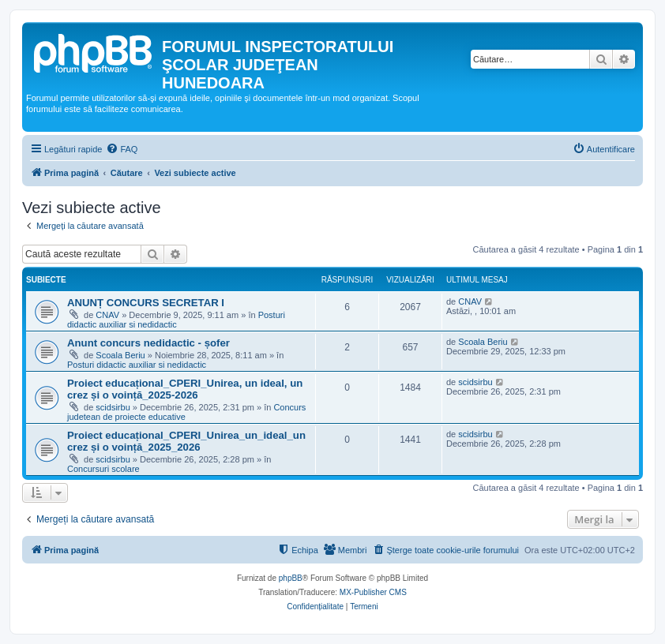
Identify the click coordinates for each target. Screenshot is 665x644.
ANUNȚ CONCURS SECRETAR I (146, 303)
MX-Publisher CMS (373, 592)
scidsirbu (113, 407)
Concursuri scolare (103, 469)
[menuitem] (122, 149)
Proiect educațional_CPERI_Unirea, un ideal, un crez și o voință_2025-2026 (185, 389)
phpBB (291, 578)
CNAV (107, 315)
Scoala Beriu (120, 355)
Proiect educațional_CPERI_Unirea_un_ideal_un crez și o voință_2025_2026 (186, 441)
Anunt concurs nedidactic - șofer (148, 343)
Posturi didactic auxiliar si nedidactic (176, 320)
